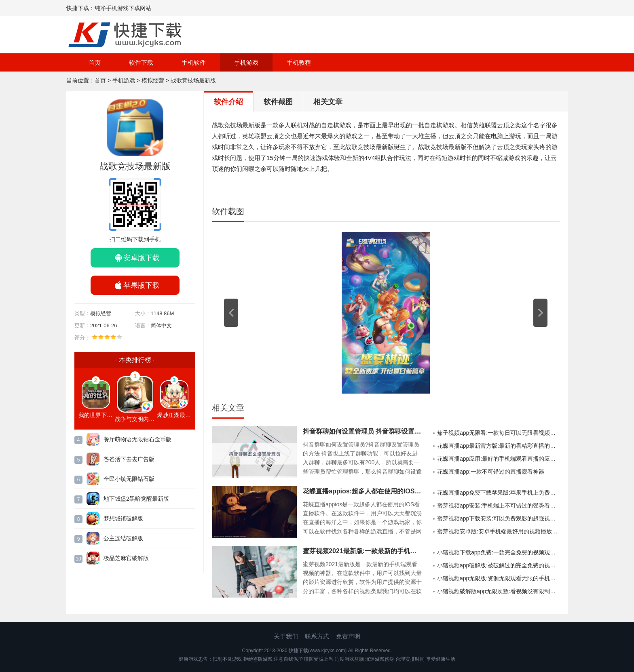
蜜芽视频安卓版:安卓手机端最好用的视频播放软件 (498, 531)
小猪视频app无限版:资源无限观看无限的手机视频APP (498, 578)
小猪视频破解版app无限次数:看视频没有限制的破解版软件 (498, 591)
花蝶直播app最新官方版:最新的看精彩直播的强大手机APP (498, 446)
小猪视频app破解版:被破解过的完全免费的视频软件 (498, 565)
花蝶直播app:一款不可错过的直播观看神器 (491, 472)
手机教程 (299, 62)
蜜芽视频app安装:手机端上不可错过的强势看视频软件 (498, 506)
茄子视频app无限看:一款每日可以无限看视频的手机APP (498, 433)
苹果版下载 (142, 285)
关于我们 (286, 636)
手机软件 (194, 62)
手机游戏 (246, 62)
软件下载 (141, 62)
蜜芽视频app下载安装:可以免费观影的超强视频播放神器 (498, 518)
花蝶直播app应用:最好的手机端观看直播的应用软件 (498, 459)
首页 (95, 62)
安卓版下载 (142, 258)
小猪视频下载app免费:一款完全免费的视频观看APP (498, 552)
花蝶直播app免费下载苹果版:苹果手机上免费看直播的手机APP (498, 493)
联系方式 (317, 636)
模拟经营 (153, 80)
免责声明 (348, 636)
